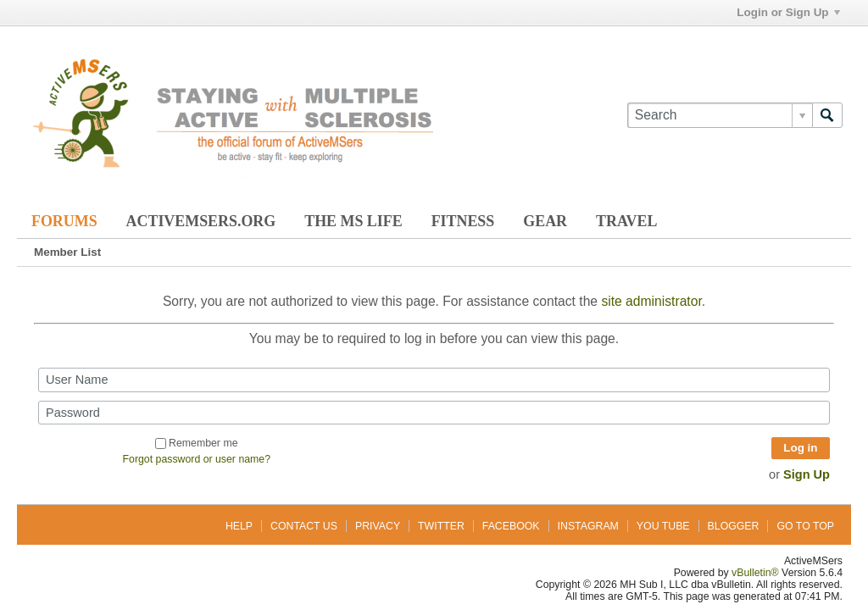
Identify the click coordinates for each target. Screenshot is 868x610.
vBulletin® (755, 573)
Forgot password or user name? (197, 459)
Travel (626, 221)
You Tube (663, 526)
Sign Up (807, 474)
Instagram (588, 526)
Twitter (441, 526)
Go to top (805, 526)
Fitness (463, 221)
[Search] (720, 115)
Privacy (378, 526)
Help (239, 526)
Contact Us (304, 526)
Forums (64, 221)
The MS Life (353, 221)
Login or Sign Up (788, 12)
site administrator (651, 301)
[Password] (434, 413)
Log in (800, 448)
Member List (67, 252)
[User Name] (434, 380)
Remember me (196, 443)
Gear (545, 221)
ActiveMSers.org (201, 221)
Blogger (734, 526)
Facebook (511, 526)
